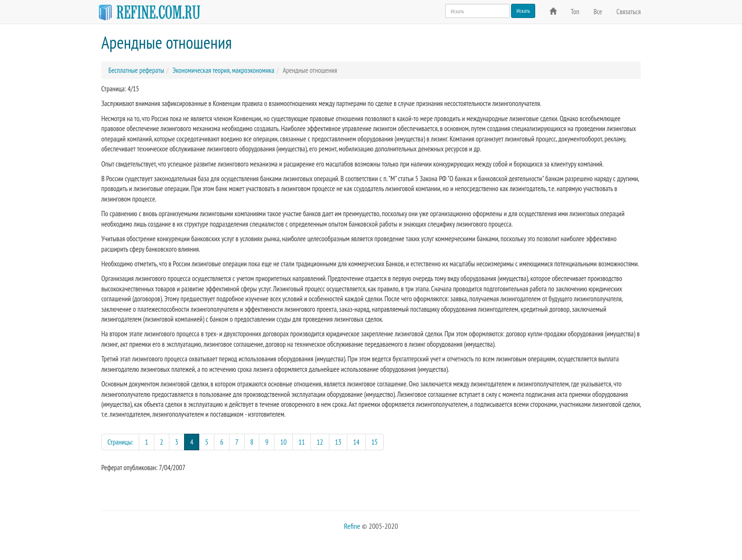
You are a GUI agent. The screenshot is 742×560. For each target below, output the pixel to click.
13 (338, 442)
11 (302, 442)
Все (598, 12)
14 (356, 442)
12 (320, 442)
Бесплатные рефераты (136, 70)
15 (375, 442)
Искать (523, 11)
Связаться (629, 12)
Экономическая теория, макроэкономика (223, 70)
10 (283, 442)
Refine (352, 526)
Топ (575, 12)
